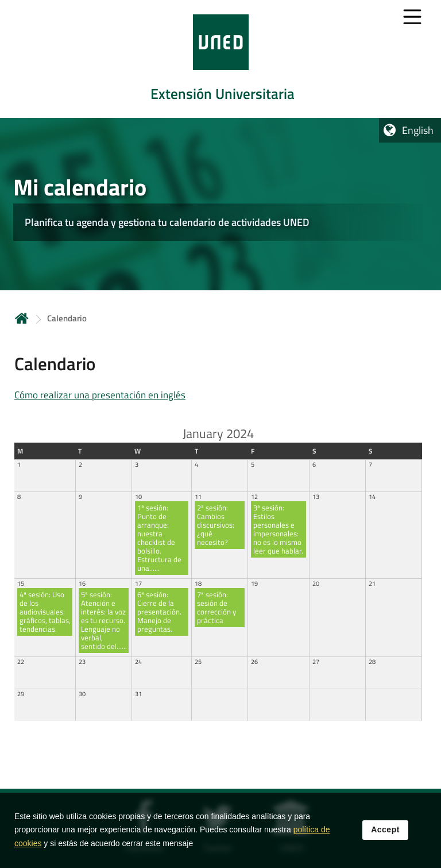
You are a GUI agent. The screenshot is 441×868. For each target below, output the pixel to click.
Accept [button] (385, 830)
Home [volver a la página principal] (22, 318)
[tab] (220, 59)
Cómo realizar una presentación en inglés (100, 395)
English (418, 130)
